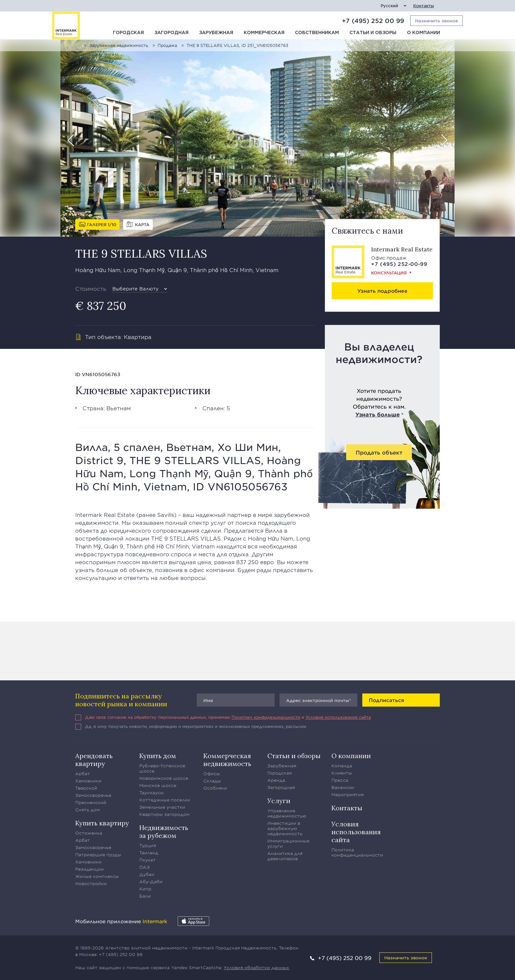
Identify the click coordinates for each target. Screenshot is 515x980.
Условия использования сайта (338, 717)
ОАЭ (145, 867)
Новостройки (91, 884)
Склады (212, 781)
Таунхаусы (152, 793)
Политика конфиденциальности (357, 852)
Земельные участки (162, 807)
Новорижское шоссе (164, 778)
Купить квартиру (102, 823)
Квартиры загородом (164, 814)
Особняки (215, 788)
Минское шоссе (158, 785)
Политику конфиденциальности (266, 717)
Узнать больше (378, 414)
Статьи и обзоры (373, 33)
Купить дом (158, 756)
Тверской (86, 788)
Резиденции (90, 869)
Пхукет (147, 860)
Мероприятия (347, 795)
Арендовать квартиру (94, 760)
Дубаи (147, 874)
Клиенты (342, 773)
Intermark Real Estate (402, 249)
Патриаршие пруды (98, 855)
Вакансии (343, 787)
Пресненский (91, 802)
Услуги (279, 801)
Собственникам (317, 33)
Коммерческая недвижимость (227, 760)
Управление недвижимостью (287, 813)
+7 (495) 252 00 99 (373, 21)
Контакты (424, 6)
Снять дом (88, 810)
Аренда (276, 780)
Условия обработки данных (256, 968)
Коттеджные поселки (165, 800)
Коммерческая (264, 33)
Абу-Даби (151, 882)
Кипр (145, 889)
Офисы (212, 774)
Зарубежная (216, 33)
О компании (424, 33)
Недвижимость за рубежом (164, 831)
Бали (145, 896)
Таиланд (149, 853)
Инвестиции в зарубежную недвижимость (285, 828)
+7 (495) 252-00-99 (399, 264)
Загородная (171, 33)
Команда (342, 766)
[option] (257, 138)
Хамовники (88, 781)
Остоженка (89, 833)
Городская (128, 33)
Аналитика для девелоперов (285, 856)
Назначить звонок (406, 958)
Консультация (389, 273)
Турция (148, 845)
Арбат (83, 774)
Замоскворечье (93, 795)
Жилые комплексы (97, 876)
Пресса (340, 780)
